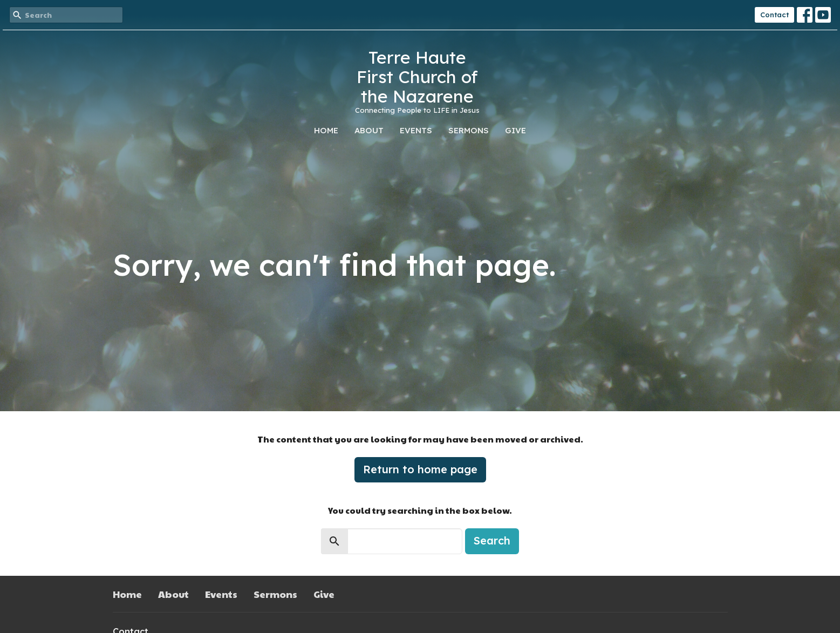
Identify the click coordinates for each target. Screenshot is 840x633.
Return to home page (420, 469)
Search (492, 540)
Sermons (469, 130)
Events (416, 130)
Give (515, 130)
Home (326, 130)
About (369, 130)
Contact (774, 15)
